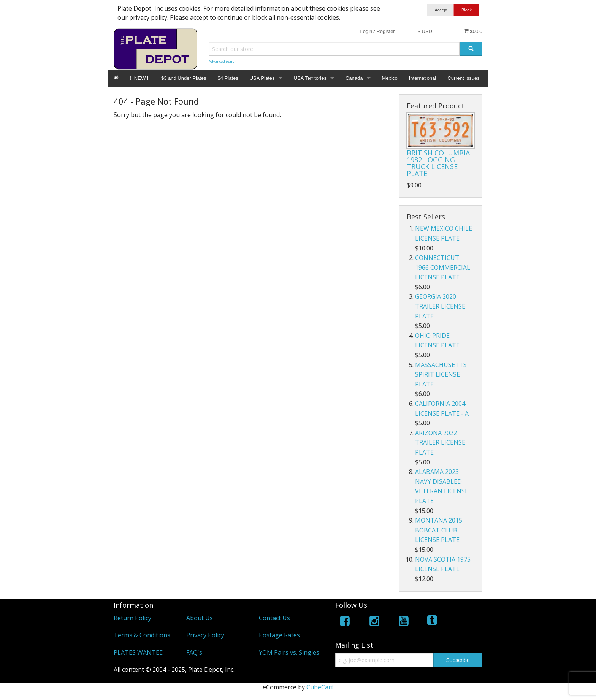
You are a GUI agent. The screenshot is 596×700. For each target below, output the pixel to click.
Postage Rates (279, 635)
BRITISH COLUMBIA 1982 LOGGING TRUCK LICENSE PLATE (438, 163)
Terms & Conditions (142, 635)
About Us (200, 618)
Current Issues (464, 78)
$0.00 (473, 31)
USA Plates (262, 78)
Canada (354, 78)
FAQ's (194, 652)
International (423, 78)
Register (385, 31)
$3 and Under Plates (184, 78)
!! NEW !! (140, 78)
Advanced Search (223, 61)
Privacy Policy (205, 635)
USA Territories (310, 78)
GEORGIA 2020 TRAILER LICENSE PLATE (440, 306)
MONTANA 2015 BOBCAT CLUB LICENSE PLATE (439, 530)
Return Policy (132, 618)
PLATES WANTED (139, 652)
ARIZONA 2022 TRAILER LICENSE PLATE (440, 443)
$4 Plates (228, 78)
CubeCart (320, 687)
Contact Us (274, 618)
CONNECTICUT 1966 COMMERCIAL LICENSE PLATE (443, 267)
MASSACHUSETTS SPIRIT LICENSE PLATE (441, 375)
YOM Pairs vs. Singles (289, 652)
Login (366, 31)
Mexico (390, 78)
